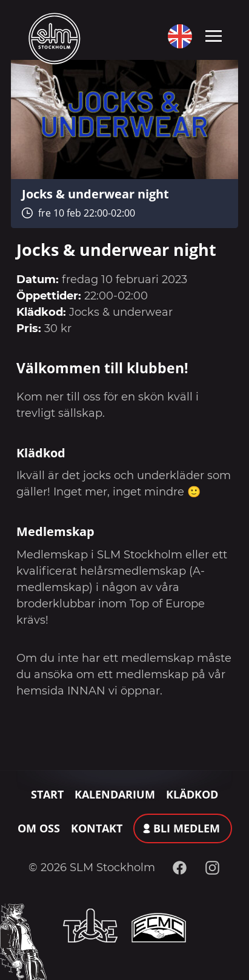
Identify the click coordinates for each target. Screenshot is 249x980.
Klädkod (192, 794)
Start (47, 794)
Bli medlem (187, 828)
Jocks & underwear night (95, 194)
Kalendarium (115, 794)
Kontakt (97, 828)
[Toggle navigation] (214, 35)
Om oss (39, 828)
